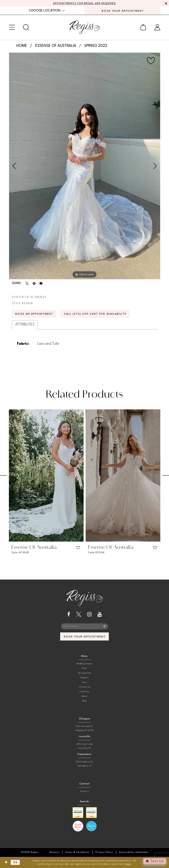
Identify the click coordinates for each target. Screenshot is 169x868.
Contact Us (84, 687)
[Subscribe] (104, 626)
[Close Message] (165, 3)
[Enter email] (85, 626)
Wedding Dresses (84, 664)
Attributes (25, 325)
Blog (84, 701)
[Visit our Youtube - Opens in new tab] (100, 614)
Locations (84, 692)
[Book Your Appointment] (122, 11)
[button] (12, 27)
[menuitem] (47, 11)
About (84, 696)
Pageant (85, 678)
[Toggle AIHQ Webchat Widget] (155, 861)
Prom (85, 668)
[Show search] (26, 27)
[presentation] (46, 475)
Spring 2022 (96, 46)
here (128, 864)
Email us (84, 791)
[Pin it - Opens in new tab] (34, 283)
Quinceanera (84, 673)
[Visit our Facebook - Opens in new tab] (69, 614)
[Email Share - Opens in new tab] (41, 283)
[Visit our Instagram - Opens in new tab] (89, 614)
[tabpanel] (85, 166)
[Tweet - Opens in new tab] (27, 283)
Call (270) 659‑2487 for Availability (95, 314)
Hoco (85, 682)
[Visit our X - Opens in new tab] (79, 614)
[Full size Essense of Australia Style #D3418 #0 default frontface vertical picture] (85, 166)
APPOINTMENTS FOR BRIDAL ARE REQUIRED (84, 3)
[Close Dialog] (6, 862)
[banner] (85, 27)
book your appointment (85, 637)
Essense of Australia (56, 46)
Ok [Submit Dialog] (15, 862)
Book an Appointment (34, 314)
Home (22, 46)
